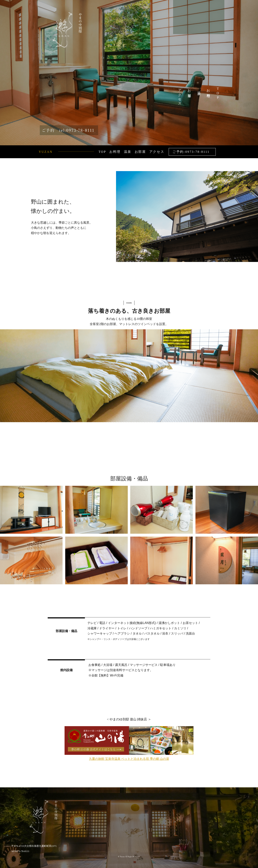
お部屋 (189, 90)
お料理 (208, 90)
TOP (218, 93)
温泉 (199, 90)
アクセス (180, 96)
